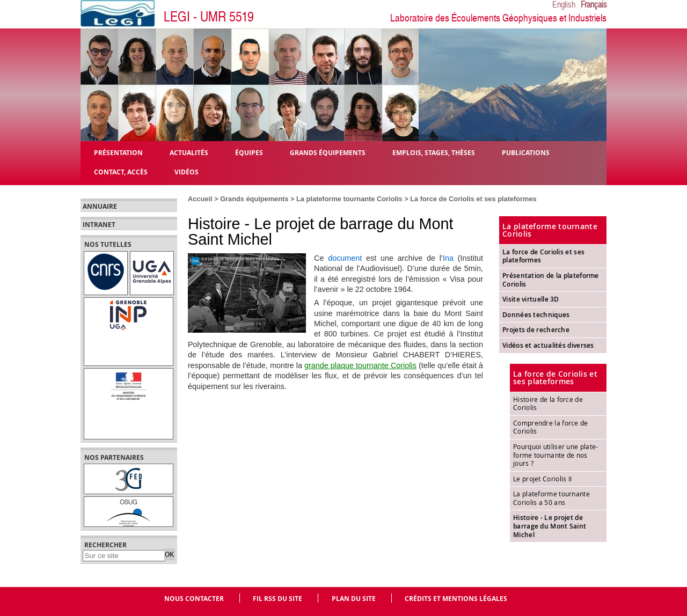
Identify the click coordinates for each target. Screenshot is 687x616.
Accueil (200, 199)
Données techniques (536, 315)
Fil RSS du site (277, 599)
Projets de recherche (536, 330)
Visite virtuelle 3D (531, 299)
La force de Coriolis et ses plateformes (473, 199)
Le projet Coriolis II (542, 479)
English (564, 5)
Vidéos (187, 171)
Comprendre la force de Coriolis (551, 427)
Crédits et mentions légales (456, 599)
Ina (448, 258)
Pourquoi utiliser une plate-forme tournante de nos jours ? (556, 455)
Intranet (99, 225)
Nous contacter (194, 599)
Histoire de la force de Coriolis (548, 404)
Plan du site (354, 599)
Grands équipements (254, 199)
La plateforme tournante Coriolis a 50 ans (551, 498)
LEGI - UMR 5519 (209, 17)
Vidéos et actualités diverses (548, 345)
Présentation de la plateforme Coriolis (551, 280)
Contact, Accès (121, 171)
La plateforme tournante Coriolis (349, 199)
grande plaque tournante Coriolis (360, 365)
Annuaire (100, 207)
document (345, 258)
